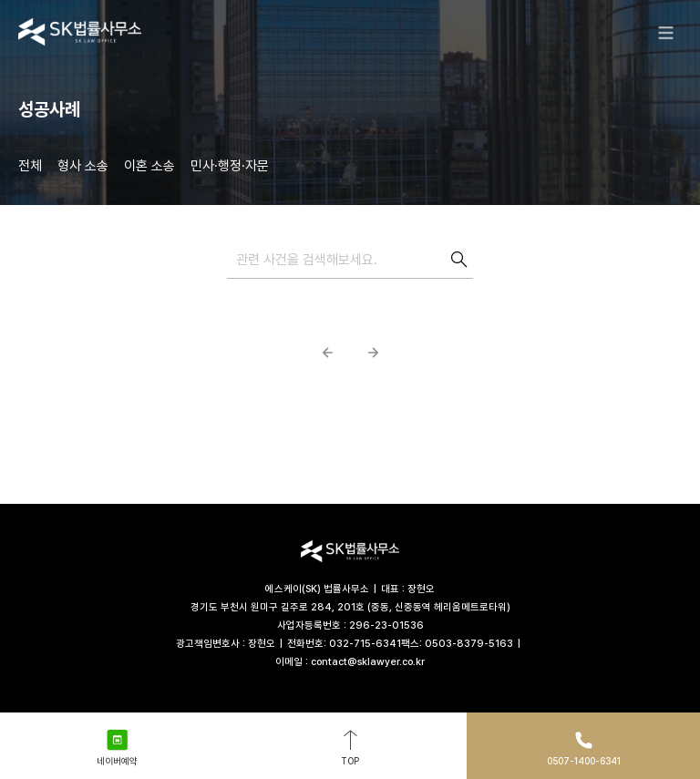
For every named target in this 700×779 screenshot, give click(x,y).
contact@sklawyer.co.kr (368, 662)
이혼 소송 (149, 166)
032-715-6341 (365, 644)
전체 (30, 166)
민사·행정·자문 (230, 166)
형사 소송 (83, 166)
